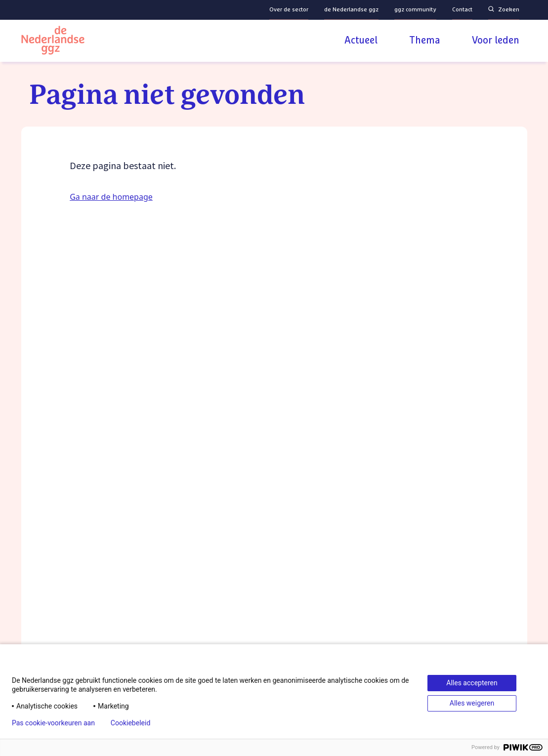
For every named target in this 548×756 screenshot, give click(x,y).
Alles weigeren (472, 703)
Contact (462, 10)
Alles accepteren (472, 683)
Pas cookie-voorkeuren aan (53, 723)
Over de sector (289, 10)
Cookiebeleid (130, 723)
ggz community (415, 10)
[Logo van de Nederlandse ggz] (53, 42)
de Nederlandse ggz (351, 10)
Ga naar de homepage (111, 197)
